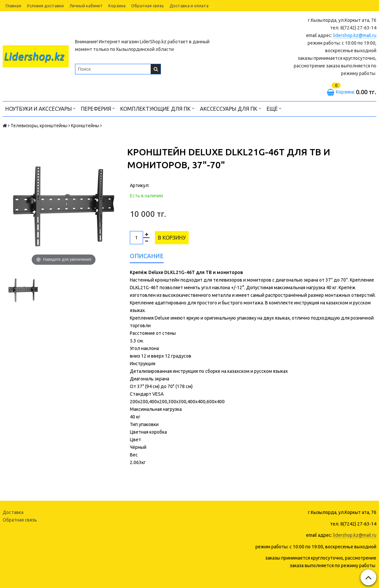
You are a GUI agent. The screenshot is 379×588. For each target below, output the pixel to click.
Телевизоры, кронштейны (39, 126)
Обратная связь (148, 6)
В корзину (172, 238)
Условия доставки (45, 6)
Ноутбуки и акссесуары (40, 108)
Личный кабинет (86, 6)
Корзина (117, 6)
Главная (13, 6)
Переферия (98, 108)
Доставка (13, 512)
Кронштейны (85, 126)
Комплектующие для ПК (157, 108)
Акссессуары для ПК (231, 108)
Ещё (274, 108)
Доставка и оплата (189, 6)
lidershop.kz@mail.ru (355, 35)
